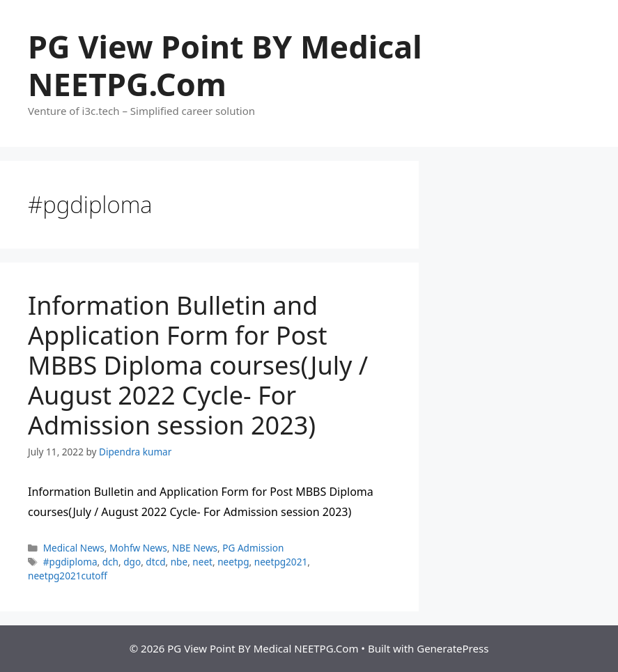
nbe (179, 562)
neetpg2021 (281, 562)
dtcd (155, 562)
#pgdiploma (70, 562)
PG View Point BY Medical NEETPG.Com (225, 65)
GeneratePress (453, 648)
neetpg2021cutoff (68, 576)
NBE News (195, 548)
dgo (132, 562)
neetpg (233, 562)
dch (110, 562)
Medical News (74, 548)
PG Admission (253, 548)
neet (202, 562)
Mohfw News (138, 548)
